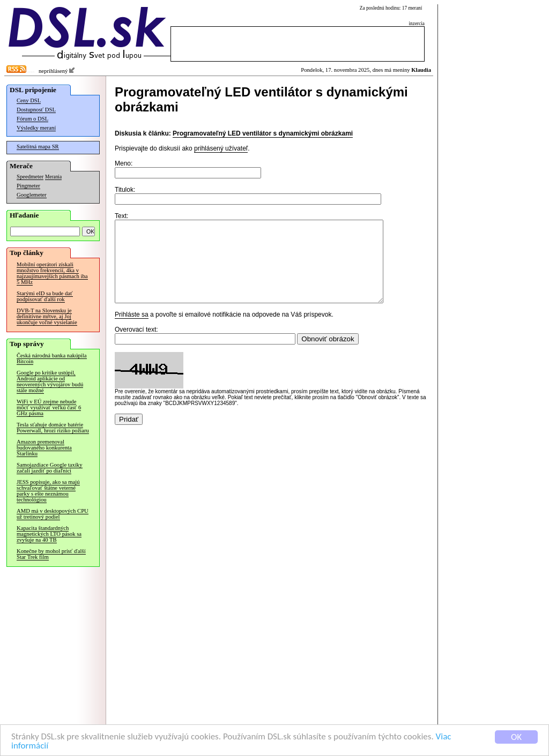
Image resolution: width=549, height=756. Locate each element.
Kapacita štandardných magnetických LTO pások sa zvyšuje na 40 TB (49, 534)
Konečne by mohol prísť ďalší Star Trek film (51, 554)
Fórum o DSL (32, 119)
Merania (53, 177)
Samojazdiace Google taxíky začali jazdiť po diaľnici (50, 468)
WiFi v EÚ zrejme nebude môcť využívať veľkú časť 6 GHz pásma (49, 407)
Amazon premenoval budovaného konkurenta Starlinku (44, 448)
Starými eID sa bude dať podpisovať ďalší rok (45, 296)
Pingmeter (28, 186)
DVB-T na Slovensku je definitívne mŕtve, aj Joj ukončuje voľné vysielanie (47, 316)
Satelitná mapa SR (38, 147)
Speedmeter (30, 177)
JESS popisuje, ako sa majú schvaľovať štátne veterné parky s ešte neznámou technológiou (48, 491)
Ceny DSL (29, 100)
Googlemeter (32, 195)
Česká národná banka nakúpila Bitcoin (52, 358)
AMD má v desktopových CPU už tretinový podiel (53, 514)
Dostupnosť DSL (36, 110)
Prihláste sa (132, 331)
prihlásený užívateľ (221, 148)
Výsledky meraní (36, 128)
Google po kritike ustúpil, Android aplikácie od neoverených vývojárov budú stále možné (50, 381)
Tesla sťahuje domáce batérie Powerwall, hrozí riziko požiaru (53, 428)
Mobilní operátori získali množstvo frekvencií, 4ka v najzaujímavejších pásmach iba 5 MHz (52, 273)
